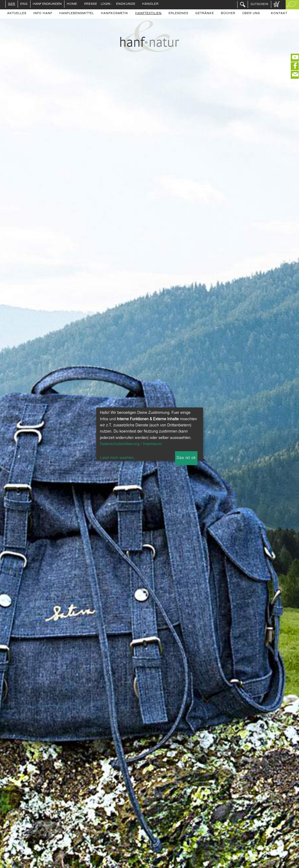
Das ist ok (186, 458)
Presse (91, 4)
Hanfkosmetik (115, 14)
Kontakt (279, 14)
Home (72, 4)
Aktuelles (17, 14)
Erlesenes (178, 14)
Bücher (228, 14)
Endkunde (126, 4)
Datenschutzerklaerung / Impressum (131, 444)
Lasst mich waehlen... (119, 458)
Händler (150, 4)
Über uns (251, 14)
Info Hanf (43, 14)
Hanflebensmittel (77, 14)
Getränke (205, 14)
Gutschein (259, 4)
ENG (24, 4)
